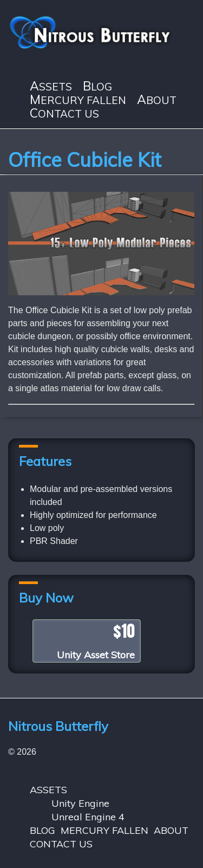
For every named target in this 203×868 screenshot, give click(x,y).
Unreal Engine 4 (88, 817)
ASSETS (51, 86)
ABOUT (157, 100)
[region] (101, 244)
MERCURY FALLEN (78, 100)
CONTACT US (64, 114)
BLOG (97, 86)
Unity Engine (80, 803)
